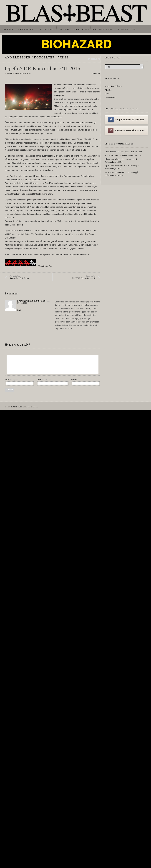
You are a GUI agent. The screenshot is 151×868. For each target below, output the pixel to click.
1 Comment (96, 73)
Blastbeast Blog (102, 29)
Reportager (80, 29)
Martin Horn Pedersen (113, 86)
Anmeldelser (26, 29)
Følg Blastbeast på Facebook (126, 120)
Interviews (47, 29)
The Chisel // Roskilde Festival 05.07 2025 (126, 155)
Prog (51, 266)
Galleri (64, 29)
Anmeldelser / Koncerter (30, 57)
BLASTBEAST (16, 407)
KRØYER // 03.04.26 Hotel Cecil (129, 152)
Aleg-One (109, 90)
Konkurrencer (127, 29)
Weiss (63, 57)
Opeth (46, 266)
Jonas (107, 172)
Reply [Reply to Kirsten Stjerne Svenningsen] (19, 310)
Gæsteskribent (110, 97)
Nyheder (9, 29)
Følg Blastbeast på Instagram (126, 130)
